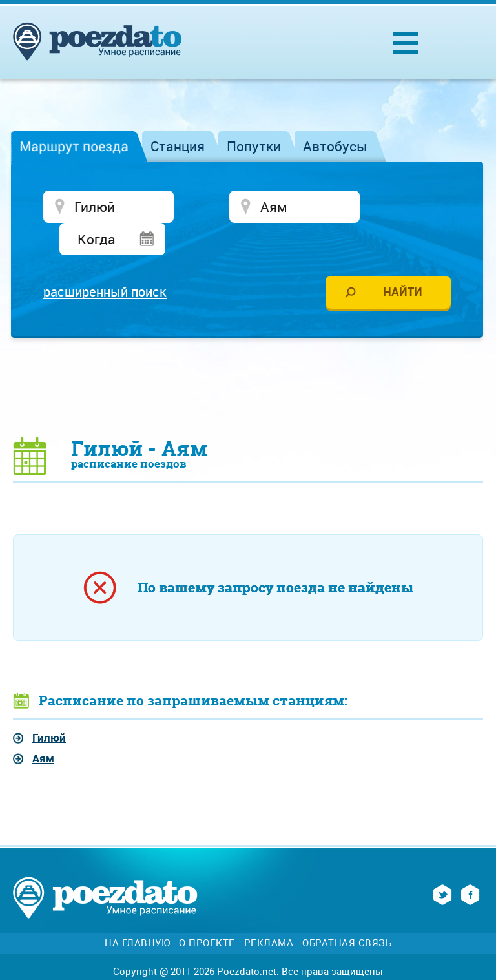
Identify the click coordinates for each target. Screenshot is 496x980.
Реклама (269, 912)
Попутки (254, 146)
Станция (178, 146)
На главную (137, 912)
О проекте (207, 912)
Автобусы (335, 146)
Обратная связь (347, 912)
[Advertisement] (248, 356)
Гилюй (49, 707)
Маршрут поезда (74, 146)
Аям (43, 728)
